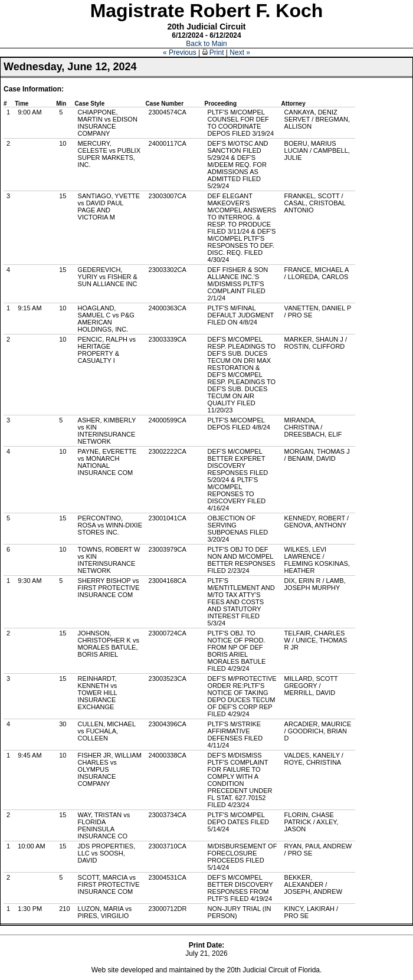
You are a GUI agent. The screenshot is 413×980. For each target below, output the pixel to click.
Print (213, 53)
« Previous (180, 53)
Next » (240, 53)
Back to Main (206, 44)
